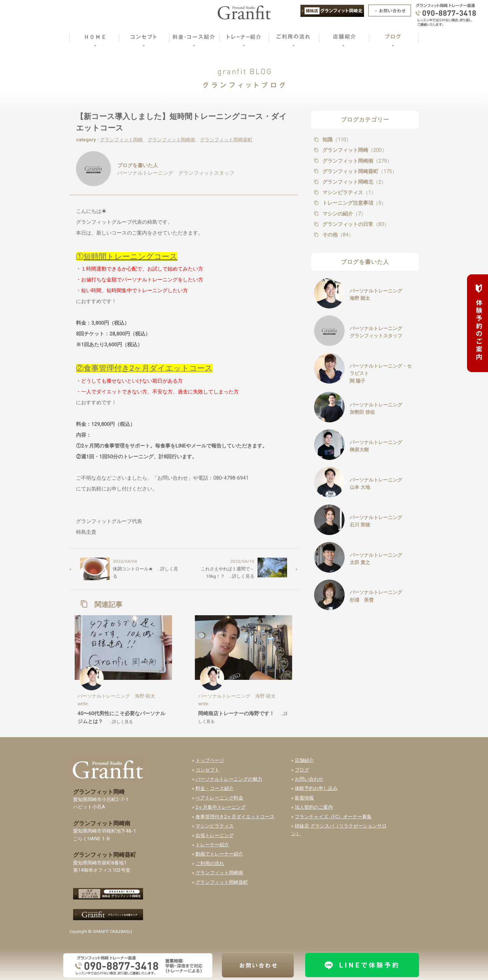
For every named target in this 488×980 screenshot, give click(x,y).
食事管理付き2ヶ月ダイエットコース (235, 817)
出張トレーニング (215, 835)
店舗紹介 (304, 760)
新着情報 (304, 798)
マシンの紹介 (344, 214)
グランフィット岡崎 (121, 140)
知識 (336, 140)
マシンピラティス (349, 192)
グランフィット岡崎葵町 (226, 140)
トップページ (210, 760)
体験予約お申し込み (316, 788)
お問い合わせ (309, 779)
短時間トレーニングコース (131, 257)
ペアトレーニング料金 (219, 798)
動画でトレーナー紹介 (219, 854)
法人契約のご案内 (314, 807)
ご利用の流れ (210, 864)
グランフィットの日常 (355, 224)
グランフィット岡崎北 (354, 182)
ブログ (302, 770)
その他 (337, 235)
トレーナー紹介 (212, 845)
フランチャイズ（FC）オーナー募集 (333, 817)
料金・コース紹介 (215, 788)
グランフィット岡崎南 (171, 140)
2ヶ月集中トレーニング (221, 807)
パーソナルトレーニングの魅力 (229, 779)
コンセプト (207, 770)
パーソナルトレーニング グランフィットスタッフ (176, 173)
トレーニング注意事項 (354, 203)
